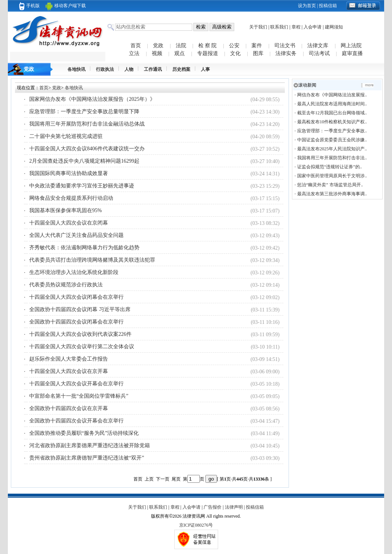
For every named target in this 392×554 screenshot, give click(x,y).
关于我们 (258, 27)
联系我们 (279, 27)
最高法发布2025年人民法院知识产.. (332, 149)
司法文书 (285, 46)
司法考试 (319, 53)
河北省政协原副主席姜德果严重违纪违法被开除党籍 (90, 445)
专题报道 (208, 53)
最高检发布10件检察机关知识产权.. (332, 122)
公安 (234, 46)
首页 (136, 46)
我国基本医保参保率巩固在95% (66, 210)
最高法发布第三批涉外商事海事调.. (332, 194)
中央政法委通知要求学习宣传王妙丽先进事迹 (82, 186)
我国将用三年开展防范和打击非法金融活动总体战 (87, 124)
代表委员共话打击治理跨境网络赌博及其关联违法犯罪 (92, 260)
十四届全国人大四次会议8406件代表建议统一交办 (87, 149)
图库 (258, 53)
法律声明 (234, 507)
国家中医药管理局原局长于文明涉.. (332, 176)
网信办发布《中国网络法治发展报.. (332, 95)
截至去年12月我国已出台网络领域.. (332, 113)
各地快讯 (74, 88)
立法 (134, 53)
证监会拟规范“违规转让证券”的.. (330, 167)
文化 (235, 53)
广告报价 (212, 507)
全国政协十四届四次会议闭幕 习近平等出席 (80, 309)
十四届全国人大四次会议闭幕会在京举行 (76, 297)
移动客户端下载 (66, 6)
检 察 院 (207, 46)
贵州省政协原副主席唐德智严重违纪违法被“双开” (87, 458)
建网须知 (334, 27)
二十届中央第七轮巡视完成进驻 (66, 136)
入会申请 (313, 27)
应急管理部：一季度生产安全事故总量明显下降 (84, 112)
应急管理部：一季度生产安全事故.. (332, 131)
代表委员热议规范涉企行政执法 (66, 285)
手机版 (29, 6)
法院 (181, 46)
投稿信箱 (328, 6)
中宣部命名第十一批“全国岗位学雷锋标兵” (79, 396)
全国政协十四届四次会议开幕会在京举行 (76, 421)
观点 (180, 53)
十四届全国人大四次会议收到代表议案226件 (80, 334)
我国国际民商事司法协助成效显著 (69, 173)
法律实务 (286, 53)
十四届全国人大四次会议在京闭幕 (69, 223)
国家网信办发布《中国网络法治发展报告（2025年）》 (92, 99)
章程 (296, 27)
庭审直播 (352, 53)
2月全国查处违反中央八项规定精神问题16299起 (84, 161)
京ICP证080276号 (196, 525)
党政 (158, 46)
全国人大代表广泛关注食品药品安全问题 (76, 235)
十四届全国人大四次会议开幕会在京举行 (76, 384)
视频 (157, 53)
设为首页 (307, 6)
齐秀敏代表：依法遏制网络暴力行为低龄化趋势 (84, 248)
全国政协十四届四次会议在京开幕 (69, 408)
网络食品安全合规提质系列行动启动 (71, 198)
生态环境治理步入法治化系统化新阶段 (74, 272)
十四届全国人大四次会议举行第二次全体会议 (82, 347)
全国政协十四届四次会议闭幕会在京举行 (76, 322)
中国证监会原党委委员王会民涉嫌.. (332, 140)
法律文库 (318, 46)
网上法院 (351, 46)
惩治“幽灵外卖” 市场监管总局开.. (330, 185)
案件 (257, 46)
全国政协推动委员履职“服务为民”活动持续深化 (84, 433)
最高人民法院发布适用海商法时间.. (332, 104)
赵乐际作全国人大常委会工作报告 (69, 359)
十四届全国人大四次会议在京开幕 (69, 371)
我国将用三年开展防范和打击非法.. (332, 158)
